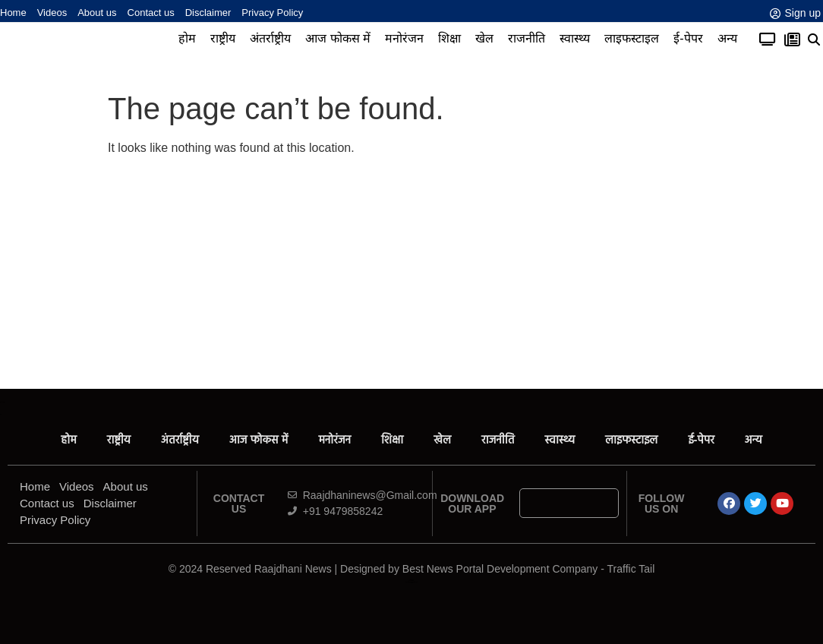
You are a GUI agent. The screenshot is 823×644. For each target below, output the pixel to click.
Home (13, 13)
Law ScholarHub (411, 581)
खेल (484, 38)
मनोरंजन (404, 38)
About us (97, 13)
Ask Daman (411, 580)
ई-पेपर (688, 38)
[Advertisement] (411, 275)
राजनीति (527, 38)
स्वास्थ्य (575, 38)
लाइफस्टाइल (632, 38)
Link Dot (411, 583)
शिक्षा (449, 38)
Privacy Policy (272, 13)
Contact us (151, 13)
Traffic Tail (631, 569)
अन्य (727, 38)
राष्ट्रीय (223, 38)
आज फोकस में (338, 38)
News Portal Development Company (411, 582)
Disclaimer (208, 13)
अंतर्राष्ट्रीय (270, 38)
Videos (52, 13)
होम (187, 38)
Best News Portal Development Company (500, 569)
